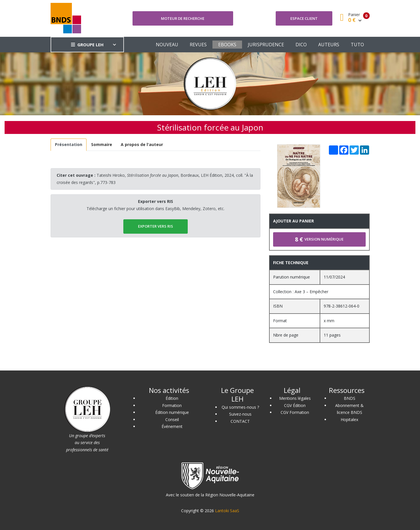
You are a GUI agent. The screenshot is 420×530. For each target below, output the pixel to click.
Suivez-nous (240, 414)
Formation (172, 405)
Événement (172, 426)
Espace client (304, 18)
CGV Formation (295, 412)
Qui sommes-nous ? (240, 407)
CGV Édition (295, 405)
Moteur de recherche (183, 18)
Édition (172, 398)
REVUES (198, 45)
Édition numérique (172, 412)
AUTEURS (329, 45)
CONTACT (240, 421)
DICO (301, 45)
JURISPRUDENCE (266, 45)
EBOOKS (227, 45)
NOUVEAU (167, 45)
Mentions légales (295, 398)
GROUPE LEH (87, 45)
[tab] (69, 145)
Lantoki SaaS (227, 511)
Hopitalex (349, 419)
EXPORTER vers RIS (156, 226)
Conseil (172, 419)
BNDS (350, 398)
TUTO (357, 45)
